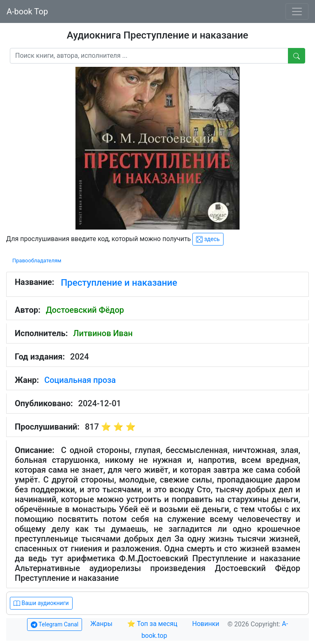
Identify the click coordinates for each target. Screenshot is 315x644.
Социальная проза (80, 380)
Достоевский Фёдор (85, 310)
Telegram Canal (55, 625)
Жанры (102, 624)
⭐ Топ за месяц (152, 624)
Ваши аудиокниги (41, 603)
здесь (208, 239)
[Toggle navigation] (297, 11)
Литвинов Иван (103, 333)
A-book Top (27, 11)
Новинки (206, 624)
